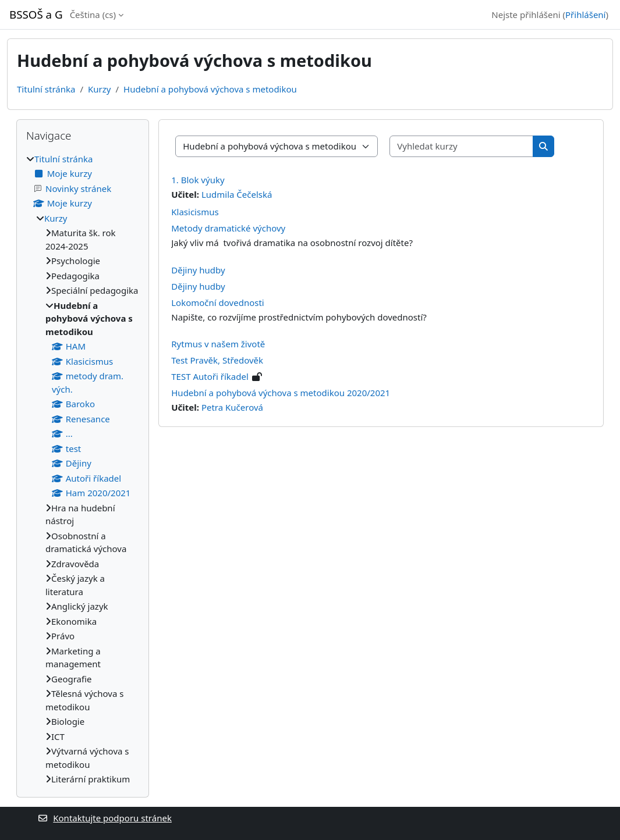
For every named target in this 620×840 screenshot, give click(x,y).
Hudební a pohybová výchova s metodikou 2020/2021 (281, 393)
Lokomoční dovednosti (217, 302)
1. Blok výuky (198, 180)
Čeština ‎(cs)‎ (93, 15)
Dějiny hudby (198, 270)
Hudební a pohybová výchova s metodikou (210, 89)
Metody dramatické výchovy (228, 228)
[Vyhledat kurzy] (462, 146)
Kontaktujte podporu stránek (105, 818)
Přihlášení (585, 15)
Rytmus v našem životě (218, 344)
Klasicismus (195, 212)
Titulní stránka (46, 89)
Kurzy (99, 89)
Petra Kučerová (232, 407)
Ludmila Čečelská (237, 194)
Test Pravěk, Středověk (217, 360)
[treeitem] (83, 469)
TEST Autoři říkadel (210, 376)
